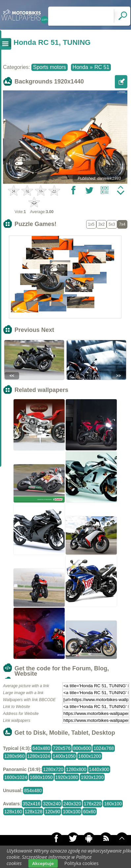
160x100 (113, 804)
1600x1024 (16, 777)
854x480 (33, 790)
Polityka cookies (82, 863)
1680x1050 (41, 777)
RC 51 (102, 67)
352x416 (32, 804)
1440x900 (99, 769)
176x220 (93, 804)
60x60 (89, 812)
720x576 (62, 748)
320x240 (52, 804)
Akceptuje (43, 863)
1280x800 (76, 769)
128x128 (34, 812)
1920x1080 (67, 777)
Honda (80, 67)
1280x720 (53, 769)
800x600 (82, 748)
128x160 (13, 812)
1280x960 (15, 756)
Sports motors (49, 67)
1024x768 (104, 748)
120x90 (52, 812)
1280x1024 (39, 756)
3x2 (101, 224)
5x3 (112, 224)
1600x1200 (90, 756)
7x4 (122, 224)
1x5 (91, 224)
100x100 (72, 812)
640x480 (41, 748)
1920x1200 (92, 777)
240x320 (72, 804)
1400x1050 (64, 756)
